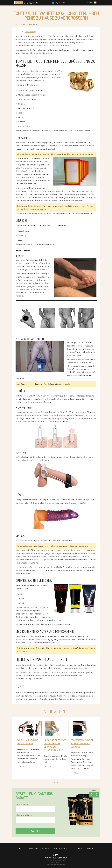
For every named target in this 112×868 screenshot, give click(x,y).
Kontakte (90, 848)
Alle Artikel (56, 782)
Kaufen (35, 831)
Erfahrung (45, 848)
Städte (73, 848)
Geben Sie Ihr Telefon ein (24, 815)
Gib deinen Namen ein (23, 804)
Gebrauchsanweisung (60, 848)
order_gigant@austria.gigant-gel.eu (56, 857)
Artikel (81, 848)
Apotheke (22, 848)
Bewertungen (33, 848)
